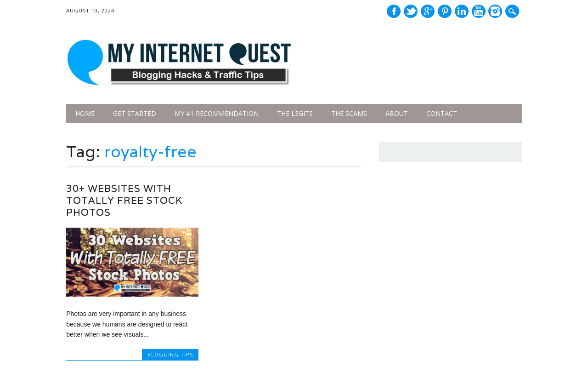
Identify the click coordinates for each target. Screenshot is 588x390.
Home (85, 113)
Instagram (495, 11)
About (397, 113)
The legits (295, 113)
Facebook (394, 11)
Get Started (135, 113)
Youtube (479, 11)
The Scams (349, 113)
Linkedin (462, 11)
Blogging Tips (170, 354)
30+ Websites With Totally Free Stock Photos (124, 200)
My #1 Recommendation (217, 113)
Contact (442, 113)
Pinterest (445, 11)
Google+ (428, 11)
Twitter (411, 11)
